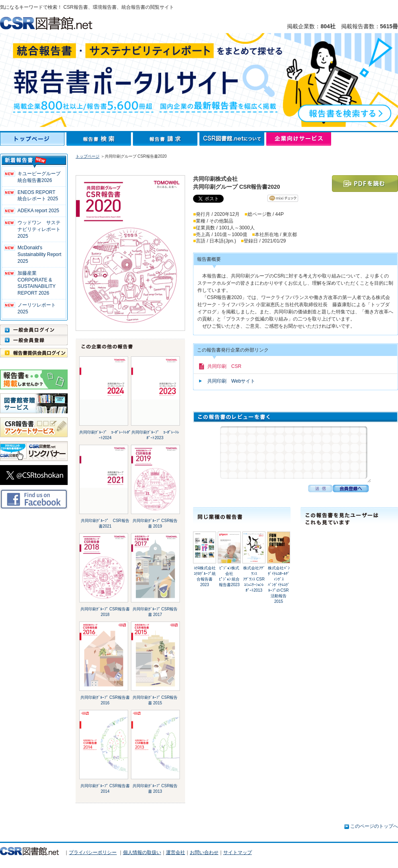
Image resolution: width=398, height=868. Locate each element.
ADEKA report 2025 (38, 211)
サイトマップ (238, 852)
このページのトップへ (374, 826)
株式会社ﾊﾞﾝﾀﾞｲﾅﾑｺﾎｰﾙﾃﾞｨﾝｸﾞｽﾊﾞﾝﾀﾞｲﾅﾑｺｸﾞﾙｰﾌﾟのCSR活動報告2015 (279, 585)
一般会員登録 (34, 340)
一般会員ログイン (34, 330)
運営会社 (176, 852)
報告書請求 (166, 139)
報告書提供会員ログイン (34, 353)
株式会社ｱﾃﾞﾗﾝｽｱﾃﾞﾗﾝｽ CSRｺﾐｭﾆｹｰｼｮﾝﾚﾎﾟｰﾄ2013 (254, 579)
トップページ (33, 139)
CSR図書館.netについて (233, 139)
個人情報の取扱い (142, 852)
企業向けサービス (299, 139)
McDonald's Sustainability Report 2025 (39, 254)
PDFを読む (365, 184)
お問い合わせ (204, 852)
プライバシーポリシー (93, 852)
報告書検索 (100, 139)
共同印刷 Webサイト (231, 381)
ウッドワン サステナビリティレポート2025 (39, 229)
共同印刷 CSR (224, 366)
